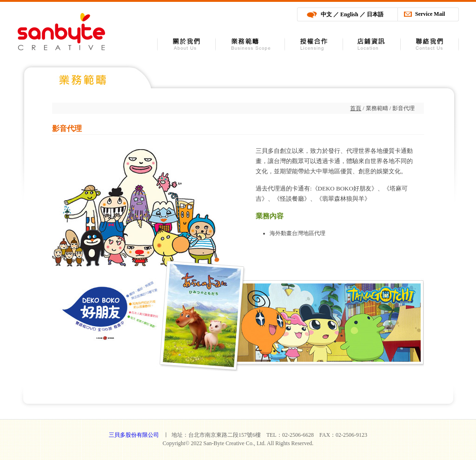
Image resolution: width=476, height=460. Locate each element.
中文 (326, 14)
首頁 (356, 108)
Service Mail (430, 14)
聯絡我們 (430, 44)
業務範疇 (250, 44)
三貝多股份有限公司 (61, 31)
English (349, 14)
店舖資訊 (372, 44)
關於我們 (186, 44)
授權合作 (314, 44)
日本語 (375, 14)
